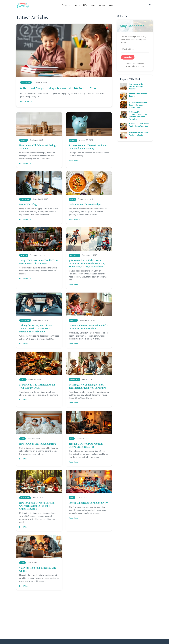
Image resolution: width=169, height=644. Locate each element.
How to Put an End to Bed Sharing (37, 444)
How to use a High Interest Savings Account (38, 147)
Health (77, 5)
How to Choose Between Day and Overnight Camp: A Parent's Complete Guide (37, 506)
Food (93, 5)
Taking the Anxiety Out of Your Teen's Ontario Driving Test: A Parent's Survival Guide (36, 328)
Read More (25, 101)
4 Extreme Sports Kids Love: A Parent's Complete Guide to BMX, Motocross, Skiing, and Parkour (87, 263)
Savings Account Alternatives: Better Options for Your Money (88, 147)
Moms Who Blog (28, 204)
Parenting (66, 5)
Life (85, 5)
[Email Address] (135, 49)
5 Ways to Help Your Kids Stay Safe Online (38, 569)
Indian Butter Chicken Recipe (85, 204)
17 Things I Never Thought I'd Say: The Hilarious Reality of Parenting (87, 386)
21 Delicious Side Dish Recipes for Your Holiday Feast (37, 386)
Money (102, 5)
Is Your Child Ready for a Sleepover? (88, 503)
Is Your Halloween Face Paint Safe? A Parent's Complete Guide (89, 327)
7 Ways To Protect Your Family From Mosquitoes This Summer (39, 262)
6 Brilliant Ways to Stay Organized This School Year (58, 88)
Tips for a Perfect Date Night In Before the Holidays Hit (86, 445)
